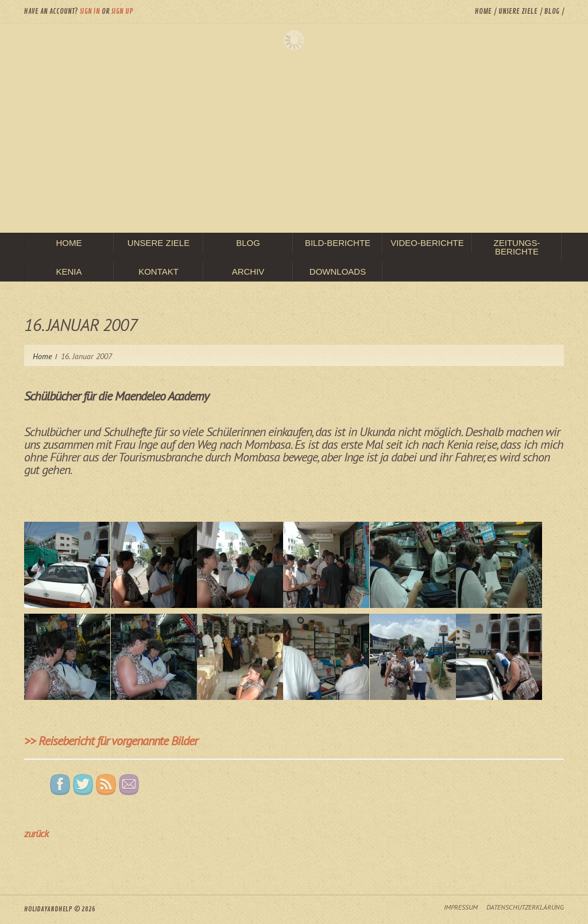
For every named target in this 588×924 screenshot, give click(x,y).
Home (483, 11)
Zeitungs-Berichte (517, 247)
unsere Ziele (518, 11)
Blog (552, 11)
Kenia (69, 272)
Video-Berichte (427, 243)
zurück (36, 833)
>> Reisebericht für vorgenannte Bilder (111, 741)
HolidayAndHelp (48, 909)
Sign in (90, 11)
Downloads (338, 272)
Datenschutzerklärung (525, 907)
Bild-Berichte (338, 243)
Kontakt (158, 272)
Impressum (461, 907)
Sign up (122, 11)
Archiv (248, 272)
